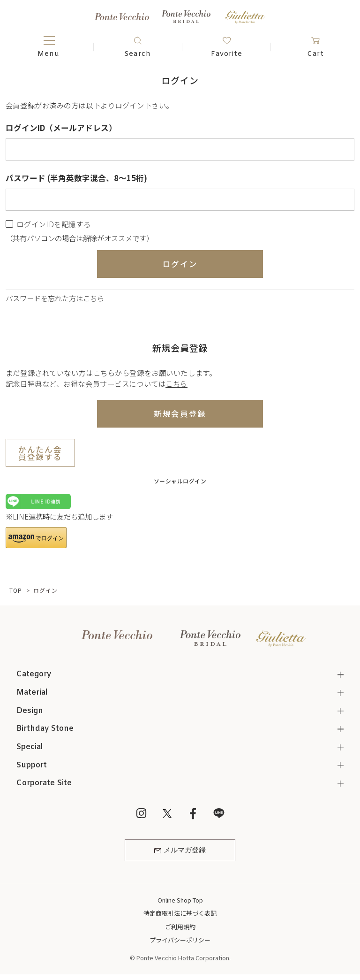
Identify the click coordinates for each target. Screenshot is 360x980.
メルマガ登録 (180, 850)
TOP (16, 590)
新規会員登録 (180, 413)
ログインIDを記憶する (53, 224)
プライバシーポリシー (180, 940)
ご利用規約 (180, 927)
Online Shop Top (180, 900)
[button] (36, 538)
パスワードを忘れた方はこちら (55, 298)
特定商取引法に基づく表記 (180, 913)
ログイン (180, 264)
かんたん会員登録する (40, 453)
